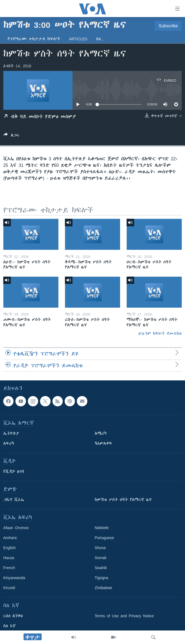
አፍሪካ (9, 443)
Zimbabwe (103, 588)
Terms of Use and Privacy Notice (124, 616)
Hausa (9, 558)
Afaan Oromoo (16, 528)
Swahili (101, 568)
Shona (100, 548)
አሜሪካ (101, 433)
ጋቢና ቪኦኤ (14, 500)
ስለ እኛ (9, 626)
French (9, 568)
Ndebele (102, 528)
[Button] (11, 136)
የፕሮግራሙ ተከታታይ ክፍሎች (34, 39)
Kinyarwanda (14, 578)
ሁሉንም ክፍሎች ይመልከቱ (160, 333)
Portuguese (104, 538)
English (9, 548)
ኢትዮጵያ (11, 433)
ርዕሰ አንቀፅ (13, 616)
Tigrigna (101, 578)
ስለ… (100, 39)
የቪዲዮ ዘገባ (14, 472)
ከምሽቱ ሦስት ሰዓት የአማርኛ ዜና (123, 500)
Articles (78, 39)
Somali (100, 558)
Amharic (10, 538)
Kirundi (9, 588)
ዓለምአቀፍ (103, 443)
